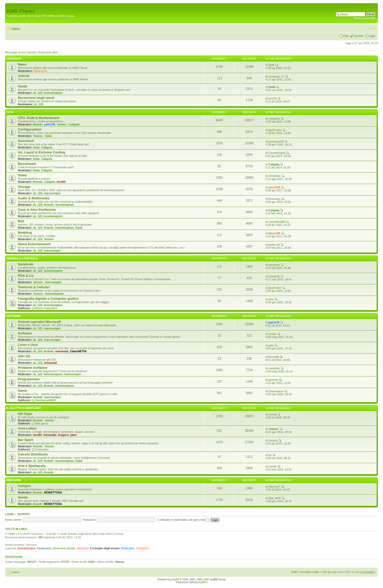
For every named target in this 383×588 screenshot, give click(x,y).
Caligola (74, 124)
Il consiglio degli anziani (105, 548)
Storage (24, 187)
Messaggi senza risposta (20, 52)
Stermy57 (274, 487)
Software (14, 316)
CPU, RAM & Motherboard (39, 118)
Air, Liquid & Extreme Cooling (42, 152)
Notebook (26, 264)
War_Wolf (275, 498)
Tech (10, 112)
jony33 (272, 98)
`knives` (62, 124)
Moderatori (128, 548)
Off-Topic (25, 414)
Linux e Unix (28, 345)
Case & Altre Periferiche (37, 210)
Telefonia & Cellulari (34, 287)
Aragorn (63, 435)
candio (272, 466)
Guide (23, 86)
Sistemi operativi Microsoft (39, 322)
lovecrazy (274, 199)
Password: (89, 520)
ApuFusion (275, 130)
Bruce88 (274, 357)
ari (270, 455)
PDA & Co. (26, 276)
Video (22, 175)
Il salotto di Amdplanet (24, 408)
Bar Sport (25, 440)
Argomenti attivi (48, 52)
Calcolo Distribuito (33, 454)
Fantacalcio (42, 449)
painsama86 (276, 141)
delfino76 (274, 245)
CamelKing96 (277, 153)
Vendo (23, 497)
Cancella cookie (309, 572)
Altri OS (24, 356)
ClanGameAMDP (45, 400)
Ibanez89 (274, 233)
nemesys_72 (276, 76)
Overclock (26, 141)
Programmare (29, 379)
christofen (275, 176)
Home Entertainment (34, 244)
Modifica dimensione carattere (372, 28)
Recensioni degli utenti (36, 98)
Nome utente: (13, 520)
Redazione (40, 71)
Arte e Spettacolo (32, 466)
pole (271, 299)
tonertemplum (53, 93)
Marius (120, 562)
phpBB (175, 579)
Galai (272, 87)
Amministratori (26, 548)
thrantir (38, 124)
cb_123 (38, 93)
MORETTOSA (53, 492)
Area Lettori (27, 428)
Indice (16, 29)
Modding (25, 233)
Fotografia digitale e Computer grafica (48, 299)
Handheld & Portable (22, 259)
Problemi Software (33, 368)
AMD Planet (20, 11)
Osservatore (276, 391)
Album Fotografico (46, 308)
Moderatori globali (64, 548)
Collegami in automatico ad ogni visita (184, 520)
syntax (272, 334)
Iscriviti (359, 36)
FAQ (346, 36)
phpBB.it (203, 582)
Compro (24, 486)
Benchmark (27, 164)
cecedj (272, 414)
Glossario (83, 548)
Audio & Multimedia (33, 198)
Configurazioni (30, 129)
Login (372, 36)
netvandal (62, 351)
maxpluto (274, 119)
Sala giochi (42, 423)
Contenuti (14, 59)
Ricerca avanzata (365, 18)
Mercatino (14, 480)
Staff (271, 65)
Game (23, 391)
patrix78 (49, 124)
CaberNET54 (78, 351)
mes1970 (274, 187)
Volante (273, 440)
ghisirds (273, 380)
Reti (21, 221)
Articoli (24, 76)
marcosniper (52, 193)
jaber (74, 435)
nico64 (61, 182)
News (22, 64)
